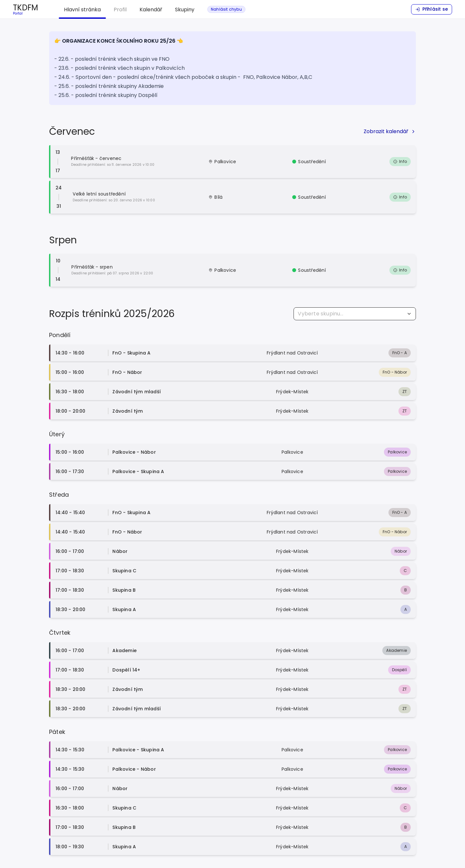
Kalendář (151, 10)
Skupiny (185, 10)
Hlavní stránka (82, 10)
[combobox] (355, 314)
